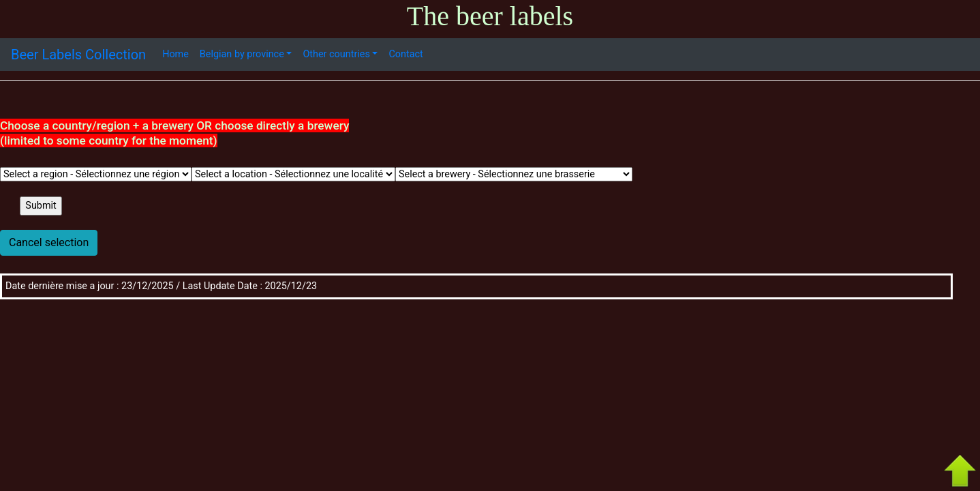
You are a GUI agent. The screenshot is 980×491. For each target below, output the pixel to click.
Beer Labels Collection (78, 55)
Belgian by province (242, 54)
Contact (405, 54)
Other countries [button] (336, 54)
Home (175, 54)
